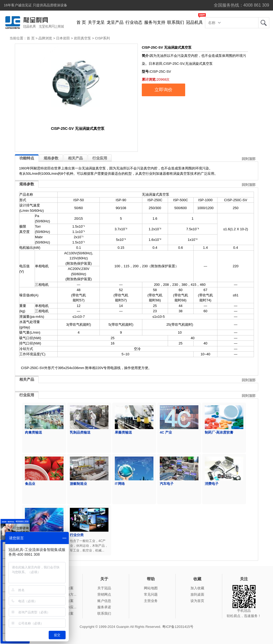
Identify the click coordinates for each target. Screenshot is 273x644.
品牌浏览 (45, 38)
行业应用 (100, 158)
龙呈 (264, 23)
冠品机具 (194, 22)
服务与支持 (155, 22)
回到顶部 (249, 159)
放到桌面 (197, 594)
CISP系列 (102, 38)
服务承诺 (104, 607)
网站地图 (151, 588)
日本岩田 (63, 38)
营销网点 (104, 594)
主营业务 (151, 601)
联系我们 (176, 22)
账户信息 (104, 601)
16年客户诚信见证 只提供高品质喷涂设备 (36, 5)
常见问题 (151, 594)
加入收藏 (197, 588)
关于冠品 (104, 588)
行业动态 (134, 22)
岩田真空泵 (82, 38)
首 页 (81, 22)
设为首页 (197, 601)
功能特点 (27, 158)
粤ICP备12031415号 (178, 627)
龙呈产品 (115, 22)
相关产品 (75, 158)
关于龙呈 (96, 22)
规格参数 (51, 158)
